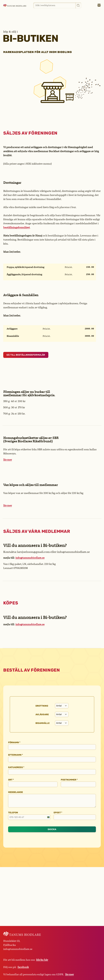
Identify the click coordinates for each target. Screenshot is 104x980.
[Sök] (78, 5)
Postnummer (69, 780)
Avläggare (42, 714)
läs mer (8, 460)
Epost (58, 813)
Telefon (13, 813)
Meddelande (16, 792)
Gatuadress (16, 767)
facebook (23, 967)
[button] (93, 5)
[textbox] (59, 706)
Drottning (42, 706)
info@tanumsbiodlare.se (30, 558)
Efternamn (16, 755)
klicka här (42, 960)
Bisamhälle (43, 723)
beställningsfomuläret (17, 228)
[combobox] (62, 706)
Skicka (52, 829)
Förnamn (14, 742)
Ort (11, 780)
